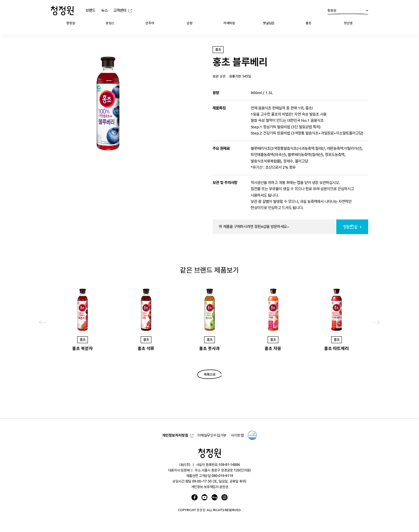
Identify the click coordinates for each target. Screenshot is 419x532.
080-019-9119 (222, 476)
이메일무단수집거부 (212, 435)
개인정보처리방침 (175, 435)
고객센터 (120, 10)
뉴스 (105, 10)
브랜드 (91, 10)
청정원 (348, 12)
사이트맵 (237, 435)
